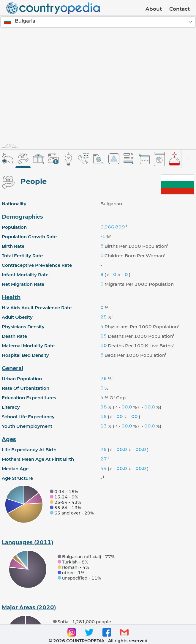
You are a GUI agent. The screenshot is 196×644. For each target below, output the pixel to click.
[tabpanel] (98, 399)
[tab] (8, 159)
